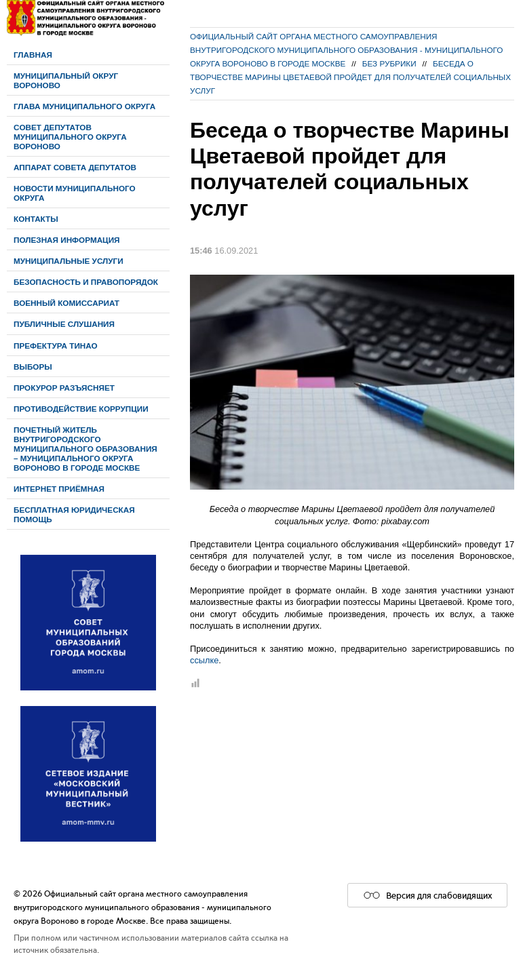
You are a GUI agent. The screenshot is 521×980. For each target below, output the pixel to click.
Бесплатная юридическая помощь (74, 514)
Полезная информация (67, 240)
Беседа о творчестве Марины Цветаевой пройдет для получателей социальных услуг (350, 77)
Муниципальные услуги (69, 261)
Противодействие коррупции (81, 409)
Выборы (33, 367)
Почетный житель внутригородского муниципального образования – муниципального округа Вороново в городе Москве (85, 449)
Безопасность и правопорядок (86, 282)
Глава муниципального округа (84, 106)
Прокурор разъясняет (64, 388)
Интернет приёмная (59, 489)
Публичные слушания (64, 324)
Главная (33, 55)
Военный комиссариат (66, 303)
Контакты (36, 219)
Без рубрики (389, 63)
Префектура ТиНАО (56, 346)
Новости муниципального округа (75, 193)
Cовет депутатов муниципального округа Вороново (70, 137)
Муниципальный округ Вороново (66, 80)
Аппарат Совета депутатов (75, 167)
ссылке (204, 660)
